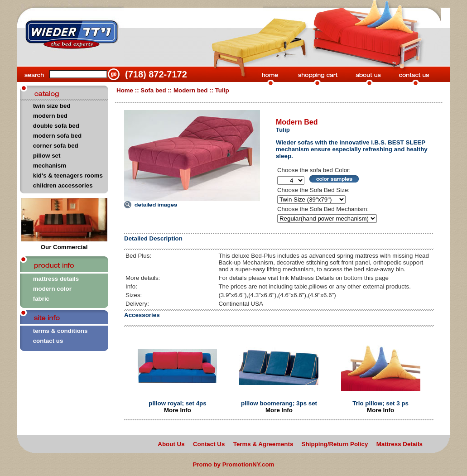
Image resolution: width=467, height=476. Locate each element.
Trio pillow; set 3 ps (380, 403)
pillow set (47, 156)
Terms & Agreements (263, 444)
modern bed (50, 116)
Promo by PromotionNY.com (234, 464)
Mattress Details (400, 444)
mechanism (50, 166)
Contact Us (209, 444)
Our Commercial (64, 244)
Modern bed (191, 90)
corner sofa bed (56, 146)
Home (125, 90)
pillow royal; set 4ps (177, 403)
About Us (171, 444)
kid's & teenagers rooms (68, 175)
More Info (178, 410)
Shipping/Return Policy (335, 444)
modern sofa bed (57, 136)
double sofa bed (56, 126)
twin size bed (52, 106)
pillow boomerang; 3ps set (279, 403)
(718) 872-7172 (156, 74)
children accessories (63, 185)
